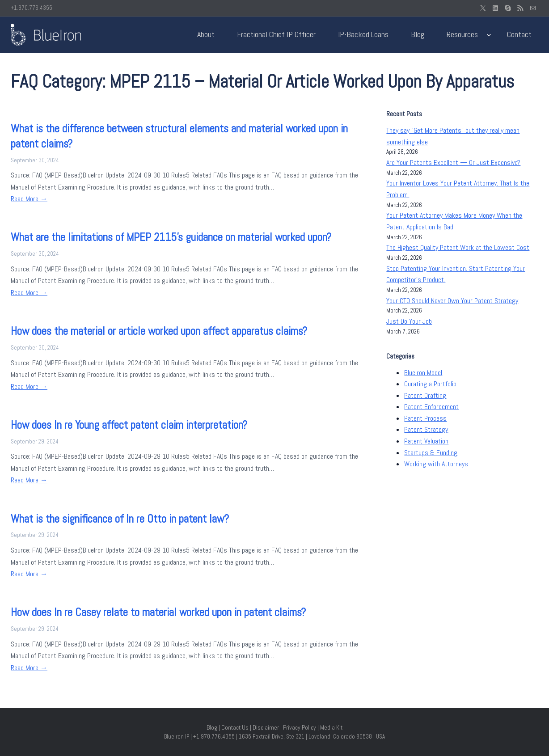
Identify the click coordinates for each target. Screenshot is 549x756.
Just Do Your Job (409, 321)
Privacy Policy (300, 727)
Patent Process (425, 418)
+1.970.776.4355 (32, 8)
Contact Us (235, 727)
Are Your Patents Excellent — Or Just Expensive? (453, 163)
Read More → (29, 199)
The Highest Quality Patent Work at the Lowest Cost (458, 247)
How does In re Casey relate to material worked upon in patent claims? (158, 612)
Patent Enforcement (431, 407)
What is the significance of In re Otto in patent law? (120, 519)
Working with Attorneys (436, 464)
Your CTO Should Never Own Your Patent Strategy (452, 301)
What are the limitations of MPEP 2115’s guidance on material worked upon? (171, 237)
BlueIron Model (423, 373)
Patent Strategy (426, 429)
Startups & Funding (431, 453)
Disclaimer (266, 727)
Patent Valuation (426, 441)
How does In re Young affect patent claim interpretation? (129, 425)
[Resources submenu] (489, 35)
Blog (212, 727)
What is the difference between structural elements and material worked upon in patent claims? (179, 136)
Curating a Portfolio (430, 384)
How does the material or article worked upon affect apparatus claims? (159, 331)
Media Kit (331, 727)
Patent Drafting (425, 395)
